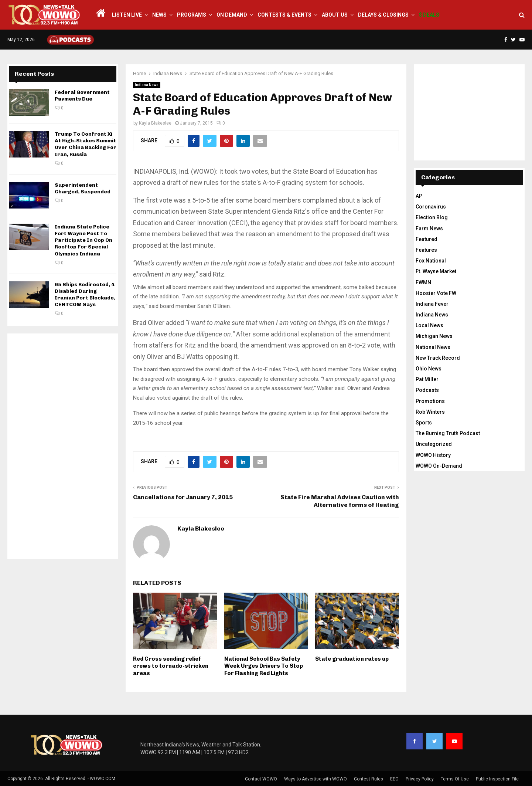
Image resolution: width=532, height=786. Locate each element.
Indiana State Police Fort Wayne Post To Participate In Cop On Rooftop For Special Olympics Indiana (83, 240)
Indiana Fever (432, 304)
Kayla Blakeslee (155, 123)
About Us (335, 15)
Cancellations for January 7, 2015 (183, 497)
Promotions (430, 401)
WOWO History (433, 455)
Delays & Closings (383, 15)
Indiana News (147, 85)
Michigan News (434, 336)
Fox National (431, 261)
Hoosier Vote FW (436, 293)
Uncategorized (434, 444)
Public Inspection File (497, 779)
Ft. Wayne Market (436, 271)
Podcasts (427, 390)
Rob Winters (430, 412)
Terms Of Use (455, 779)
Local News (429, 325)
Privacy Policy (420, 779)
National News (433, 347)
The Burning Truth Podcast (448, 433)
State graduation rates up (352, 659)
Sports (424, 423)
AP (419, 196)
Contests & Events (284, 15)
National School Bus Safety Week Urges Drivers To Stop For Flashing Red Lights (264, 666)
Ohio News (429, 369)
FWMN (423, 282)
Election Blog (432, 217)
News (159, 15)
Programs (192, 15)
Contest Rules (369, 779)
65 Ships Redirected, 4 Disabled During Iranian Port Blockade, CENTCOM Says (85, 295)
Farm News (429, 228)
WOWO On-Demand (439, 466)
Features (426, 250)
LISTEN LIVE (127, 15)
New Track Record (438, 358)
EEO (394, 779)
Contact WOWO (261, 779)
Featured (427, 239)
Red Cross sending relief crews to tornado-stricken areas (171, 666)
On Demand (232, 15)
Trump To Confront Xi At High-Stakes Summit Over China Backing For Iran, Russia (86, 144)
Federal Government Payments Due (82, 96)
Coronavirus (431, 207)
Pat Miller (427, 379)
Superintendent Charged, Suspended (83, 188)
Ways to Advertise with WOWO (316, 779)
